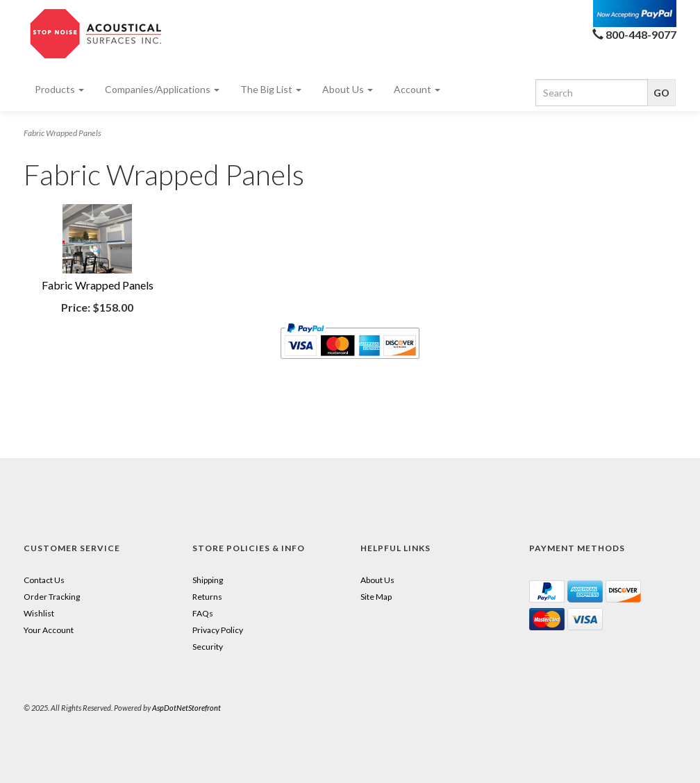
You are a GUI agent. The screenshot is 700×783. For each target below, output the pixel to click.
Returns (207, 597)
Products (59, 89)
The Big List (271, 89)
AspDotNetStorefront (186, 708)
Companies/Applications (162, 89)
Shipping (208, 580)
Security (208, 647)
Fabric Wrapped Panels (98, 285)
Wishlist (39, 613)
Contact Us (44, 580)
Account (417, 89)
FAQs (203, 613)
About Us (348, 89)
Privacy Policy (218, 630)
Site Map (376, 597)
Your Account (49, 630)
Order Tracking (52, 597)
